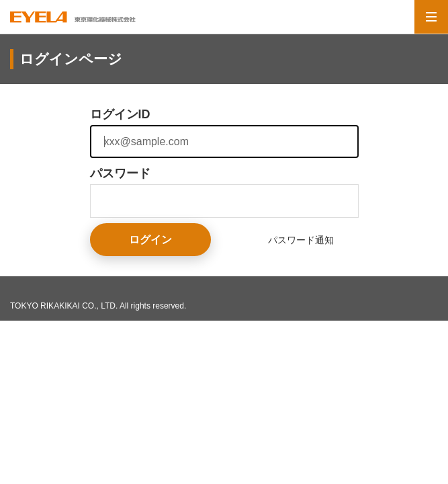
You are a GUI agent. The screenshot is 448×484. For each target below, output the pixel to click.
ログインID (120, 114)
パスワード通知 (301, 240)
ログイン (150, 240)
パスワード (120, 173)
